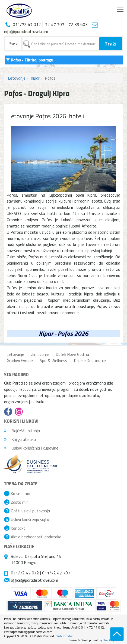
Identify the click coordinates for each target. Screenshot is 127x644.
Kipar (35, 78)
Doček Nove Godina (72, 354)
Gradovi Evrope (20, 360)
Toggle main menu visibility (121, 8)
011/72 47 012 (25, 573)
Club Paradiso (64, 636)
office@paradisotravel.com (34, 580)
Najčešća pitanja (22, 431)
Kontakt (18, 528)
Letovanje (17, 78)
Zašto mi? (20, 502)
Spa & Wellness (53, 360)
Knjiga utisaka (20, 439)
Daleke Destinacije (90, 360)
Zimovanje (40, 354)
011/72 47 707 (56, 573)
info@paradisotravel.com (26, 31)
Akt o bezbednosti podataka (36, 537)
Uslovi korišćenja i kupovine (31, 448)
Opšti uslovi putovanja (30, 511)
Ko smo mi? (21, 493)
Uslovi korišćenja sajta (30, 519)
